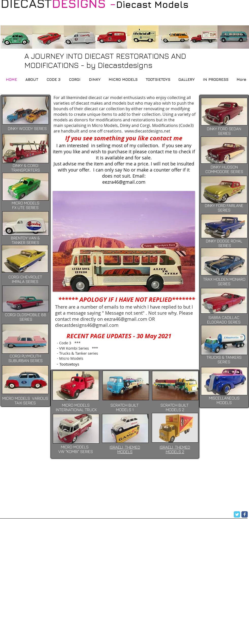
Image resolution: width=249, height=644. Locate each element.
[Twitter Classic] (237, 514)
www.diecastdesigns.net (147, 131)
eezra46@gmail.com (126, 319)
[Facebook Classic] (245, 514)
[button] (124, 241)
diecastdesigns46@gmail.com (87, 325)
